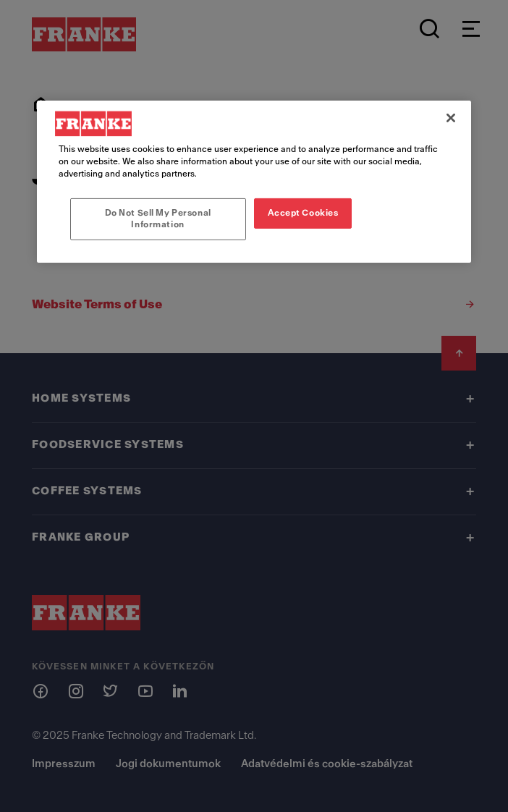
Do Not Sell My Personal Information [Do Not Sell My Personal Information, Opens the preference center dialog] (158, 219)
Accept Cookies (303, 213)
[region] (254, 182)
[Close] (451, 118)
